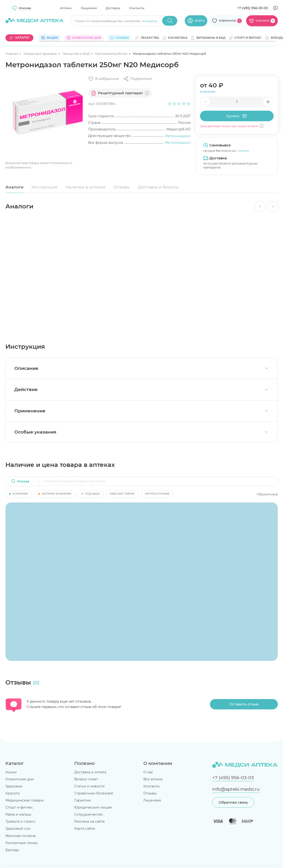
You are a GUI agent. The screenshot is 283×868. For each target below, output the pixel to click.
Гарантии (83, 800)
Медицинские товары (25, 800)
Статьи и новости (89, 786)
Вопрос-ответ (86, 779)
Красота (12, 793)
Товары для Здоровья (40, 54)
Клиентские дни (20, 779)
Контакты (137, 8)
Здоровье (14, 786)
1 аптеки (243, 151)
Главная (12, 54)
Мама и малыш (18, 814)
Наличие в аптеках (86, 187)
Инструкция (44, 187)
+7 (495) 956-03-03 (252, 8)
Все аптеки (153, 779)
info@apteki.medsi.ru (236, 789)
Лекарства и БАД (76, 54)
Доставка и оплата (90, 772)
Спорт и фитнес (19, 807)
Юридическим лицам (93, 807)
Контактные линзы (22, 843)
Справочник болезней (94, 793)
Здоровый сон (18, 829)
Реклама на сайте (90, 821)
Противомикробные (111, 54)
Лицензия (89, 8)
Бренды (12, 850)
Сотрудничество (89, 814)
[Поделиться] (138, 79)
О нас (148, 772)
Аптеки (66, 8)
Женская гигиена (20, 836)
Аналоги (14, 187)
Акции (11, 772)
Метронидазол (178, 136)
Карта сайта (85, 829)
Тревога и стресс (20, 821)
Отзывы (122, 187)
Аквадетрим (152, 21)
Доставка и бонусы (158, 187)
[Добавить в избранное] (104, 79)
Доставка (113, 8)
